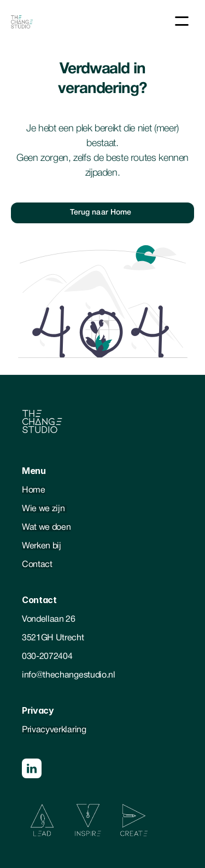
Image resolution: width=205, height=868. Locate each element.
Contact (37, 565)
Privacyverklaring (54, 730)
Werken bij (42, 546)
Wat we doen (46, 528)
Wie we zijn (44, 509)
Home (34, 490)
